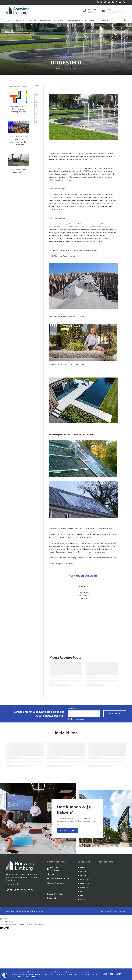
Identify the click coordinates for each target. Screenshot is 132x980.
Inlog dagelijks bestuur (55, 894)
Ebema (63, 153)
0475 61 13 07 (93, 12)
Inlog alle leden (52, 898)
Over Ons (83, 871)
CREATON (106, 546)
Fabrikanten (85, 879)
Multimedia (84, 887)
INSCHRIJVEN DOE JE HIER (84, 576)
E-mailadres (72, 708)
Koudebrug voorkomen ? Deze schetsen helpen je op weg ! (19, 109)
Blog (82, 895)
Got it (118, 974)
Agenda (83, 875)
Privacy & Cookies (103, 911)
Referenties (84, 883)
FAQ (82, 891)
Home (62, 55)
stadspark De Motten (57, 180)
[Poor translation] (6, 928)
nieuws (69, 55)
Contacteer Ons (67, 830)
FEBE (51, 168)
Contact (83, 899)
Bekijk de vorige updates (77, 719)
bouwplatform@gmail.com (116, 12)
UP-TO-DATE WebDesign (118, 911)
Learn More (108, 974)
